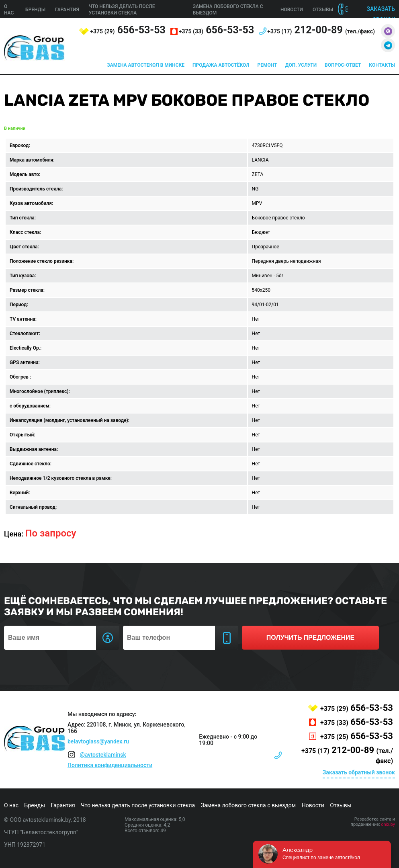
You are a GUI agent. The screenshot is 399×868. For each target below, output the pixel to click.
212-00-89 (321, 30)
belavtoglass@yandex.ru (98, 741)
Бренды (35, 10)
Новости (292, 10)
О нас (11, 805)
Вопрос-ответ (343, 65)
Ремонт (267, 65)
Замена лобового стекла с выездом (249, 805)
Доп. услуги (301, 65)
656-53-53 (128, 30)
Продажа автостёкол (221, 65)
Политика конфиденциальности (110, 765)
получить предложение (310, 638)
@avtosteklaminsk (103, 755)
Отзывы (323, 10)
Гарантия (67, 10)
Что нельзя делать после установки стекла (138, 805)
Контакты (382, 65)
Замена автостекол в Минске (146, 65)
